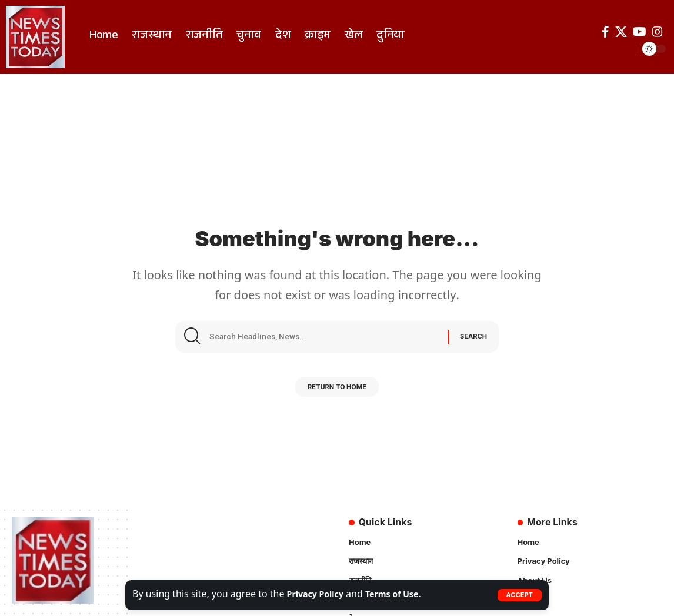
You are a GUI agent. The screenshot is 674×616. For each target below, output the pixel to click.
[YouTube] (640, 32)
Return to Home (337, 392)
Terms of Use (403, 595)
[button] (518, 595)
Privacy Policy (319, 595)
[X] (621, 32)
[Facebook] (605, 32)
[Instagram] (658, 32)
